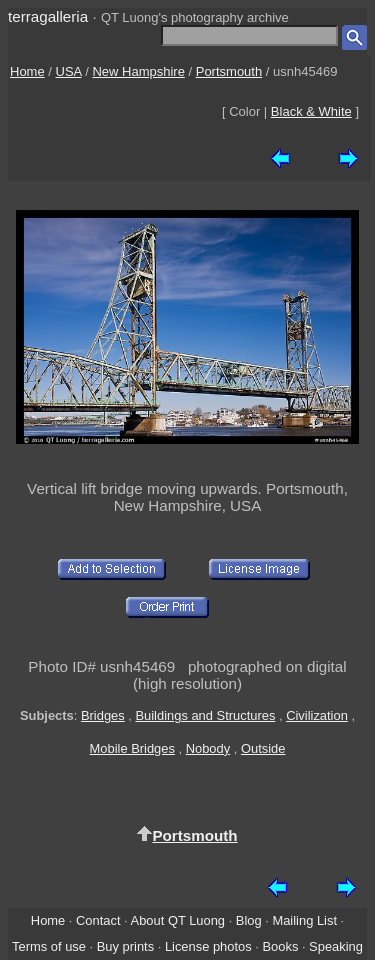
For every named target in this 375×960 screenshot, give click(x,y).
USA (69, 71)
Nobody (208, 748)
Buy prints (125, 946)
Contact (98, 920)
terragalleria (48, 16)
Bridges (103, 715)
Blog (249, 920)
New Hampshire (138, 71)
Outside (263, 748)
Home (27, 71)
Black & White (311, 111)
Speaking (336, 946)
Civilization (317, 715)
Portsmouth (229, 71)
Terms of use (49, 946)
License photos (208, 946)
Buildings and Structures (205, 715)
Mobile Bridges (132, 748)
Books (280, 946)
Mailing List (304, 920)
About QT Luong (178, 920)
